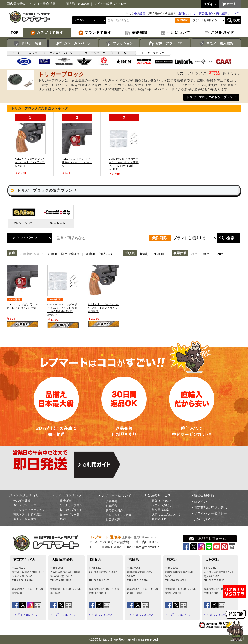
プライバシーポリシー (210, 513)
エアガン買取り (162, 505)
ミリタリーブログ (71, 505)
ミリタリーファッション (29, 510)
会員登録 (140, 14)
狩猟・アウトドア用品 (28, 515)
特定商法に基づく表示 (210, 508)
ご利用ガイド (204, 520)
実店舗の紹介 (114, 511)
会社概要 (111, 501)
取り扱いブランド (71, 510)
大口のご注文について (166, 515)
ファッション (119, 43)
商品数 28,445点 (78, 4)
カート (232, 4)
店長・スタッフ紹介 (119, 515)
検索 (237, 20)
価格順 (159, 254)
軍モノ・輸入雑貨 (216, 43)
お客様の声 (113, 520)
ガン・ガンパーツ (73, 43)
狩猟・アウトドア (165, 43)
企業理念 (111, 506)
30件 (195, 254)
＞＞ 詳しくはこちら (24, 615)
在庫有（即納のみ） (101, 254)
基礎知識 (65, 501)
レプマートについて (116, 495)
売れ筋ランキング (228, 14)
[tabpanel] (30, 144)
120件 (220, 254)
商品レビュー (68, 519)
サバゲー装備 (27, 43)
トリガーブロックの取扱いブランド (211, 97)
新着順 (145, 254)
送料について (187, 14)
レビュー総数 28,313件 (110, 4)
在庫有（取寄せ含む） (64, 254)
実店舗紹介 (206, 14)
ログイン (201, 502)
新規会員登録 (204, 495)
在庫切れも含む (31, 254)
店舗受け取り (161, 519)
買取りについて (162, 501)
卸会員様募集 (161, 510)
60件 (207, 254)
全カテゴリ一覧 (70, 515)
